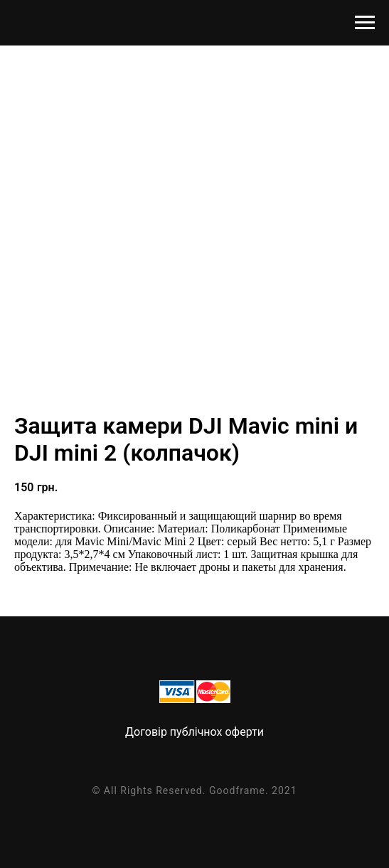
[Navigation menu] (365, 23)
